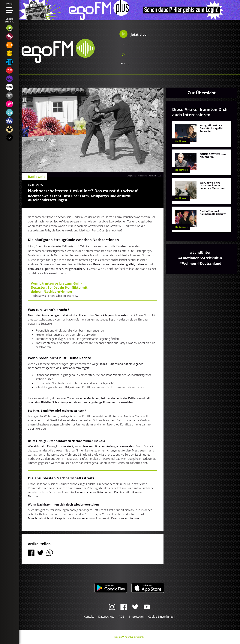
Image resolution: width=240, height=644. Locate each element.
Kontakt (89, 616)
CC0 (160, 176)
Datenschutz (106, 616)
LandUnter (202, 252)
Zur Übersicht (202, 93)
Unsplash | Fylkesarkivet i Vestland (141, 176)
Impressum (136, 616)
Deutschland (211, 263)
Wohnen (189, 263)
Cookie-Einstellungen (162, 616)
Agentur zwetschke (135, 637)
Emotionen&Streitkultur (202, 258)
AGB (122, 616)
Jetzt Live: (133, 34)
